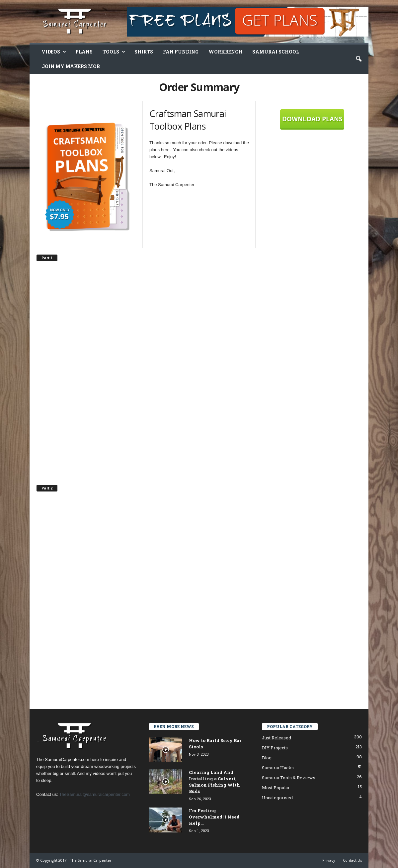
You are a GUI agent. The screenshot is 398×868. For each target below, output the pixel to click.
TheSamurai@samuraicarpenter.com (94, 794)
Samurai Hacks (278, 768)
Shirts (144, 52)
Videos (54, 52)
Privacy (329, 860)
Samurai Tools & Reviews (289, 778)
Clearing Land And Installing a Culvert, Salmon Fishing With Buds (214, 782)
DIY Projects (275, 748)
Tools (114, 52)
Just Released (277, 738)
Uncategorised (277, 798)
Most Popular (276, 788)
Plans (84, 52)
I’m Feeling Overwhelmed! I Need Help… (214, 817)
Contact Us (352, 860)
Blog (267, 758)
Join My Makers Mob (71, 66)
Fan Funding (181, 52)
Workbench (225, 52)
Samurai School (276, 52)
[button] (358, 59)
